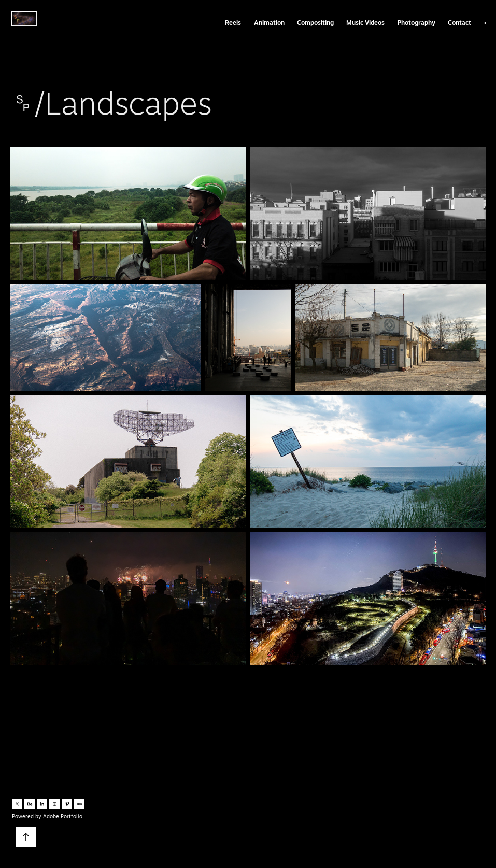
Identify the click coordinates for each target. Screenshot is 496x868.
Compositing (315, 23)
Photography (416, 23)
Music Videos (365, 23)
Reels (233, 23)
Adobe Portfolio (63, 816)
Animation (269, 23)
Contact (459, 23)
